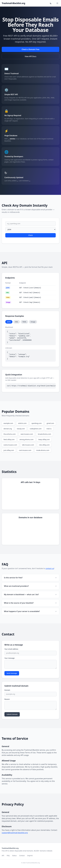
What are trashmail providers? (30, 586)
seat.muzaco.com (27, 434)
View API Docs (30, 56)
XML (17, 322)
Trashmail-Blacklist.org (13, 3)
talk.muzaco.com (28, 445)
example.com (8, 423)
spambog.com (37, 423)
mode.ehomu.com (43, 450)
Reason (7, 699)
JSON (9, 322)
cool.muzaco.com (25, 450)
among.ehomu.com (27, 439)
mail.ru (49, 429)
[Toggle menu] (57, 3)
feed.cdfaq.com (9, 439)
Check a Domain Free (30, 49)
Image (33, 322)
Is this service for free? (30, 578)
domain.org (8, 429)
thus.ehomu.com (10, 434)
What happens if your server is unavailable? (30, 611)
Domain (7, 690)
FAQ (8, 856)
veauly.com (21, 429)
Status (14, 856)
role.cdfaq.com (44, 445)
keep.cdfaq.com (44, 439)
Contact (22, 856)
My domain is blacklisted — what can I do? (30, 594)
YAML (24, 322)
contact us (50, 568)
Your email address (11, 649)
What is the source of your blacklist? (30, 603)
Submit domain (12, 714)
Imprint (30, 856)
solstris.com (22, 423)
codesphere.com (36, 429)
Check (30, 235)
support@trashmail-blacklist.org (15, 833)
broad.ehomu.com (44, 434)
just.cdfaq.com (9, 450)
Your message (10, 658)
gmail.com (50, 423)
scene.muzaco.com (10, 445)
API (3, 856)
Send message (12, 673)
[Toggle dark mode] (51, 3)
